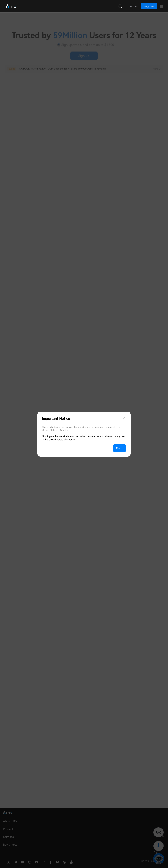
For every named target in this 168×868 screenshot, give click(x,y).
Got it (119, 448)
